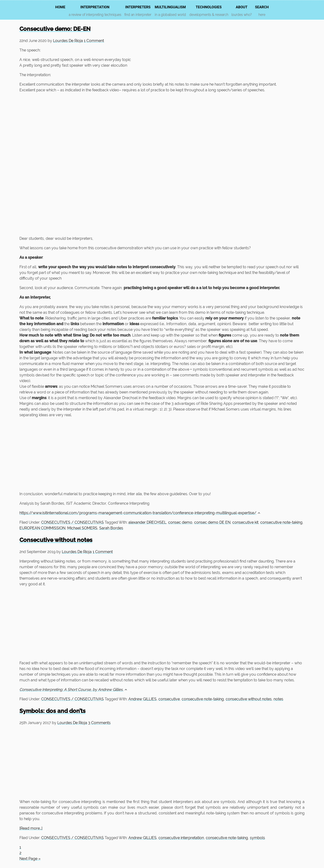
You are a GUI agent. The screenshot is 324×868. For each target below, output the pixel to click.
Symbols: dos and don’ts (52, 711)
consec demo (180, 522)
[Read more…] (31, 828)
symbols (257, 838)
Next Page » (30, 859)
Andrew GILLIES (142, 699)
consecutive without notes (249, 699)
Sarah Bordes (111, 528)
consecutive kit (245, 522)
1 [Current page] (20, 847)
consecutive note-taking (281, 522)
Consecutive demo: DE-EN (55, 29)
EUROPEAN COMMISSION (42, 528)
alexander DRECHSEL (147, 522)
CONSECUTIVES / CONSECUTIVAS (72, 522)
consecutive (169, 699)
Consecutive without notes (56, 540)
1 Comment (94, 41)
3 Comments (99, 723)
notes (278, 699)
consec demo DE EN (212, 522)
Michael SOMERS (82, 528)
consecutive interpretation (181, 838)
